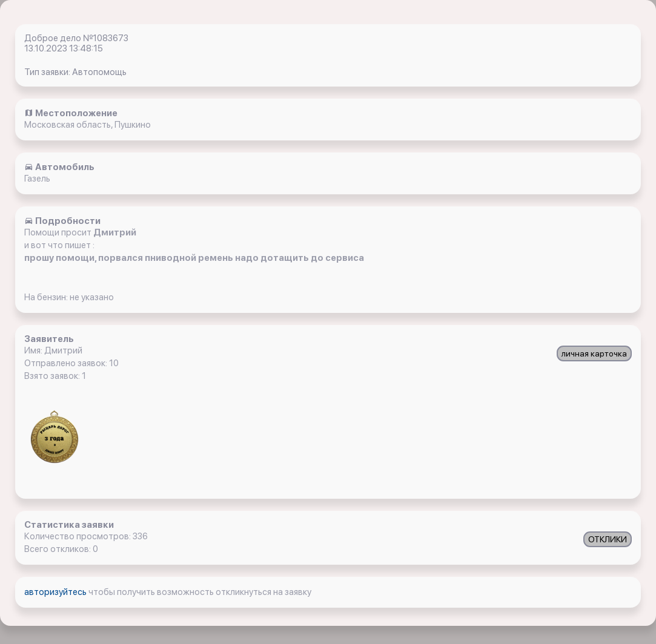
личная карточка (594, 353)
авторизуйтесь (56, 592)
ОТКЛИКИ (608, 539)
